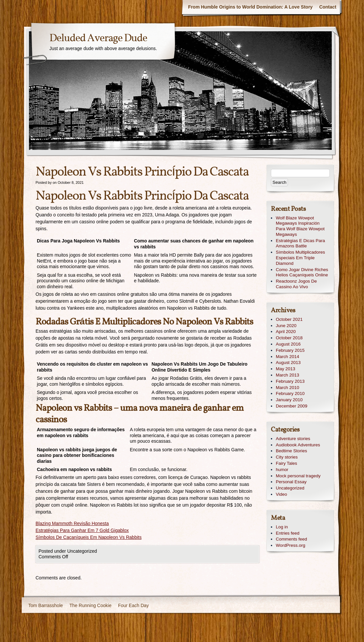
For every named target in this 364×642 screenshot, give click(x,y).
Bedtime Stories (291, 451)
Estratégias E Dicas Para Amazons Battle (300, 243)
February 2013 (290, 381)
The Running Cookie (91, 605)
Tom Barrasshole (46, 605)
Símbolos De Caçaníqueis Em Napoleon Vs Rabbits (89, 537)
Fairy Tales (286, 463)
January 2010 (289, 400)
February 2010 (290, 393)
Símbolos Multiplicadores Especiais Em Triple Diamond (300, 258)
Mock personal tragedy (298, 476)
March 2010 (287, 388)
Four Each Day (133, 605)
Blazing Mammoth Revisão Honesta (72, 523)
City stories (287, 457)
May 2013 (286, 369)
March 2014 (287, 357)
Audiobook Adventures (298, 445)
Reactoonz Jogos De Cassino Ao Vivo (296, 284)
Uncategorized (290, 488)
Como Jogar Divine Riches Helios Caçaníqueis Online (302, 272)
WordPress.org (290, 545)
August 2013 (288, 363)
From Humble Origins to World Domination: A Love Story (250, 7)
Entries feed (288, 533)
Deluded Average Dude (98, 39)
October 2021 (289, 319)
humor (282, 470)
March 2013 (287, 375)
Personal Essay (291, 482)
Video (281, 494)
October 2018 (289, 338)
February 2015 (290, 350)
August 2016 (288, 344)
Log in (282, 527)
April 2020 (286, 332)
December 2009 (292, 406)
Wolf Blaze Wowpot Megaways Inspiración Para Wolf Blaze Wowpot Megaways (300, 226)
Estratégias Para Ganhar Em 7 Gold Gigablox (82, 530)
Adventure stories (293, 439)
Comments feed (291, 539)
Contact (328, 7)
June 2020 (286, 326)
